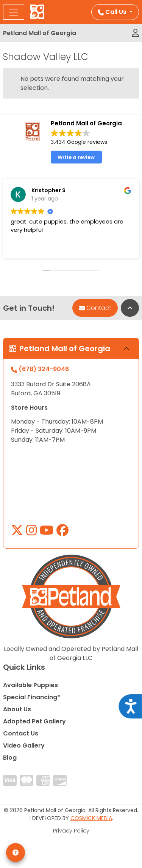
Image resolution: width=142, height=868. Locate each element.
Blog (10, 758)
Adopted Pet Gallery (34, 721)
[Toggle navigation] (14, 12)
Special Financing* (32, 697)
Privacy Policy (71, 831)
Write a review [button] (76, 157)
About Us (17, 709)
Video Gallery (24, 745)
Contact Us (21, 733)
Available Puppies (30, 685)
